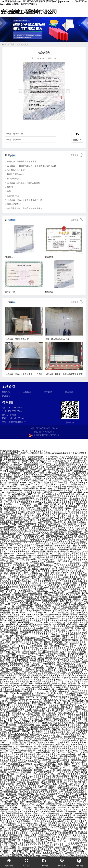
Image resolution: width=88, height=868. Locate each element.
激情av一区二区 (77, 658)
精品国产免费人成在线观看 (32, 743)
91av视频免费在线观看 (58, 800)
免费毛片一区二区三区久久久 (33, 484)
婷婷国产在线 (16, 837)
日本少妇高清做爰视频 (46, 514)
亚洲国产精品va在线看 (60, 691)
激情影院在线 (38, 632)
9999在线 (11, 502)
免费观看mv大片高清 (40, 573)
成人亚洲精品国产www (10, 825)
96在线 (84, 786)
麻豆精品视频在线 (34, 802)
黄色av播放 (13, 548)
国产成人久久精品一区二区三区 (50, 811)
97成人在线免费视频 (65, 565)
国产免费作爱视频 (24, 746)
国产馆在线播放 (77, 461)
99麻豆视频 (25, 632)
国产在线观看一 (48, 796)
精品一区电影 (66, 717)
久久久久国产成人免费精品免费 (16, 819)
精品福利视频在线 (54, 536)
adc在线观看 (57, 479)
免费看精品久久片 (63, 611)
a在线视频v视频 (24, 676)
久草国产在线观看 (48, 748)
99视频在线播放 (48, 782)
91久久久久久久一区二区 (23, 733)
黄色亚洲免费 (69, 819)
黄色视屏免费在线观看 (75, 792)
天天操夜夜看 (60, 488)
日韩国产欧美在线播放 (32, 695)
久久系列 (4, 666)
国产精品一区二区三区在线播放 (54, 498)
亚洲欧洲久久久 (77, 689)
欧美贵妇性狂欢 (39, 548)
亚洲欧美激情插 (67, 833)
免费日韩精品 (81, 813)
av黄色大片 (49, 754)
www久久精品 (36, 701)
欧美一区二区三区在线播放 (38, 616)
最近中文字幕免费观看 (70, 502)
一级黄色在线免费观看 (44, 557)
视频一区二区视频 (28, 575)
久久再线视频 (32, 583)
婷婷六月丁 (37, 561)
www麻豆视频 (40, 764)
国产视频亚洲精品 (74, 695)
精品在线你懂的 (42, 597)
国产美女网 (81, 565)
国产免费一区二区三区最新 (64, 571)
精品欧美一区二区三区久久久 (25, 650)
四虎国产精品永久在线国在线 (63, 733)
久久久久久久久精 (28, 587)
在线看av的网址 (70, 585)
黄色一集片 (7, 565)
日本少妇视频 (60, 630)
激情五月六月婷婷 (66, 713)
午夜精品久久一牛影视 (20, 668)
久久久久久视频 (57, 855)
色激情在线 (59, 534)
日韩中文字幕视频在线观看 (51, 835)
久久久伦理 (65, 648)
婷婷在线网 (77, 725)
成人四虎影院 (33, 782)
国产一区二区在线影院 (52, 737)
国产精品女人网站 (26, 461)
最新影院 (33, 792)
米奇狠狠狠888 (39, 477)
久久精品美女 (26, 808)
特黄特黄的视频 (68, 735)
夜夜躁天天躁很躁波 (23, 770)
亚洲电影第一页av (15, 813)
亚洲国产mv (82, 573)
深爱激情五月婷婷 (70, 678)
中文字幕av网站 (33, 715)
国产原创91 (23, 849)
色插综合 (30, 609)
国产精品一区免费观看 (42, 719)
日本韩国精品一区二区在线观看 (66, 512)
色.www (24, 792)
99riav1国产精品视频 (57, 609)
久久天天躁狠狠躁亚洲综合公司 (72, 806)
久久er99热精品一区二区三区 (43, 613)
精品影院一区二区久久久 (63, 729)
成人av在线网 (20, 593)
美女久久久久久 (74, 774)
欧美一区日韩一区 (12, 847)
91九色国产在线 (7, 798)
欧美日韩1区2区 (11, 780)
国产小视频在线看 (8, 678)
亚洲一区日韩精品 (72, 703)
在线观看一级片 (64, 494)
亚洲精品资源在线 (28, 658)
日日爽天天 (23, 646)
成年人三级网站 (17, 601)
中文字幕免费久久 (66, 731)
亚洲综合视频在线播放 (28, 823)
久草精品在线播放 (56, 548)
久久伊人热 (29, 855)
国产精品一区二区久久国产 (18, 486)
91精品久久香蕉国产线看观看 (33, 831)
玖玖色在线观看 (7, 784)
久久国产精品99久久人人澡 (45, 676)
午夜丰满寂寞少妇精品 (61, 508)
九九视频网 (7, 581)
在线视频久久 (42, 591)
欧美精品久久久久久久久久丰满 (16, 551)
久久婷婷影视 (59, 624)
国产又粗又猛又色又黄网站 (67, 463)
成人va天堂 (73, 488)
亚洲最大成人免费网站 (66, 557)
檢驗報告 (17, 139)
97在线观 (19, 689)
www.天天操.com (72, 662)
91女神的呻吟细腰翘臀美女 (17, 585)
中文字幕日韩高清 (51, 813)
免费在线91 (9, 636)
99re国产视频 (54, 640)
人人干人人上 (42, 855)
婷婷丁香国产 (50, 731)
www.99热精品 (68, 486)
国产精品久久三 (43, 461)
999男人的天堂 (79, 764)
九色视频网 (47, 496)
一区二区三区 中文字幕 (16, 786)
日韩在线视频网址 (16, 609)
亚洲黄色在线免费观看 (38, 827)
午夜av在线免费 (27, 815)
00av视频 (10, 774)
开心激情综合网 (23, 719)
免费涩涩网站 (54, 484)
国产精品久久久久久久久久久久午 (25, 723)
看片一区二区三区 (36, 494)
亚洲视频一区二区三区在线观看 (26, 579)
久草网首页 (47, 534)
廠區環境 (69, 397)
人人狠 (65, 658)
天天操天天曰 (16, 666)
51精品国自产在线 (68, 705)
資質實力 (26, 44)
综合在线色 (5, 656)
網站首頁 (9, 862)
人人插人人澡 (32, 709)
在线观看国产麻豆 (40, 687)
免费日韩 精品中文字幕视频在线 (73, 817)
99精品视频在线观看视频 (11, 691)
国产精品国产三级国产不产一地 (71, 796)
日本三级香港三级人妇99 (23, 607)
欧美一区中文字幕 (28, 483)
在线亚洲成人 (31, 689)
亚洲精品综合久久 (39, 481)
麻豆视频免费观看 (44, 528)
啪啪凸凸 (77, 599)
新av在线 (75, 542)
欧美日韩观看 (32, 729)
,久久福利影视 (32, 744)
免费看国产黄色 (19, 457)
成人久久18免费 (45, 843)
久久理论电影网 (60, 784)
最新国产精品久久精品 (12, 549)
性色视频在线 (81, 833)
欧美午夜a (31, 508)
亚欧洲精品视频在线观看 (57, 758)
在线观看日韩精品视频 (10, 839)
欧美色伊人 (43, 618)
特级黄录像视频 (80, 616)
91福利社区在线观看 (27, 512)
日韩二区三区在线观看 (42, 703)
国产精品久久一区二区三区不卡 (69, 530)
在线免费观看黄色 (20, 851)
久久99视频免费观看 (43, 772)
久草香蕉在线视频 (77, 605)
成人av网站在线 (19, 567)
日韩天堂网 (25, 548)
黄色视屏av (59, 528)
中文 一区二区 (46, 666)
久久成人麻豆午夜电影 (46, 841)
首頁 (18, 44)
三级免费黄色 (10, 510)
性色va (69, 471)
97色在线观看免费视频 (43, 821)
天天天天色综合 (53, 563)
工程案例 (27, 397)
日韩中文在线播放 (10, 481)
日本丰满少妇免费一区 (38, 555)
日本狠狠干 (23, 800)
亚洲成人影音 (57, 693)
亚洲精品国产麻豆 (16, 616)
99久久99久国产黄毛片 (77, 579)
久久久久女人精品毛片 (30, 780)
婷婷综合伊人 (64, 808)
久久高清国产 (8, 707)
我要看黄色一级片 (8, 646)
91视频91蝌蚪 (62, 798)
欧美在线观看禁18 (30, 488)
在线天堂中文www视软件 (47, 607)
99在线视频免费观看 (70, 607)
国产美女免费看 (41, 746)
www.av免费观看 (43, 683)
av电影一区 (45, 709)
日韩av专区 (51, 743)
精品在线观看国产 (73, 567)
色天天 (19, 679)
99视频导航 (29, 670)
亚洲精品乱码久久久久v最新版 (14, 530)
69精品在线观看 (45, 522)
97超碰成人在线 (60, 605)
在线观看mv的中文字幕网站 (17, 790)
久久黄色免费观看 (64, 492)
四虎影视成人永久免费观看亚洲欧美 (34, 479)
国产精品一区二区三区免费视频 (20, 571)
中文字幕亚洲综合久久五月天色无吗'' (64, 526)
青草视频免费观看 (14, 670)
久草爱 (9, 833)
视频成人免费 (46, 488)
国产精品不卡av (7, 853)
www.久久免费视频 (10, 817)
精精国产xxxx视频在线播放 (14, 845)
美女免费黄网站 (31, 465)
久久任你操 (13, 577)
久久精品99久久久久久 (54, 695)
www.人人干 (48, 463)
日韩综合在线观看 (28, 577)
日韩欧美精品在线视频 (29, 796)
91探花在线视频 (25, 678)
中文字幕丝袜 (76, 670)
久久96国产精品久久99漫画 (41, 530)
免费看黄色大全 (73, 465)
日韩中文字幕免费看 (9, 808)
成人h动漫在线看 (46, 847)
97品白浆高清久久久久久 (49, 577)
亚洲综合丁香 (22, 774)
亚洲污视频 (31, 559)
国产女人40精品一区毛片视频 (25, 672)
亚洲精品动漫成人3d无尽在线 (57, 701)
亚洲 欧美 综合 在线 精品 (76, 479)
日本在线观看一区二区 (70, 516)
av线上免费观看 (18, 782)
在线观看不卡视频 (57, 790)
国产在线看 (41, 609)
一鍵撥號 (62, 862)
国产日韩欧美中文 (64, 587)
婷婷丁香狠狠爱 (69, 683)
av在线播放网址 (61, 644)
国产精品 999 (18, 715)
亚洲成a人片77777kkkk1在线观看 (41, 788)
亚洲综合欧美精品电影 (51, 744)
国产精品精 (64, 477)
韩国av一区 (73, 752)
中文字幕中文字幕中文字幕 (34, 654)
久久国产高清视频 (59, 597)
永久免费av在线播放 (55, 711)
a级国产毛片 (52, 660)
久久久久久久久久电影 (22, 705)
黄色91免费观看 (75, 532)
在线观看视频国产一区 (38, 457)
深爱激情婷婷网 (72, 853)
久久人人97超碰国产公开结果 (75, 563)
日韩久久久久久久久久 (20, 561)
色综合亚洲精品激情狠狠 (47, 717)
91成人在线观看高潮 (30, 599)
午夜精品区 (11, 703)
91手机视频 (45, 642)
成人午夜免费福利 (58, 827)
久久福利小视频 (70, 583)
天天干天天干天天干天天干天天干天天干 (29, 542)
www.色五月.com (26, 528)
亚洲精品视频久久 (26, 622)
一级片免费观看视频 (52, 585)
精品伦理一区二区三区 (10, 644)
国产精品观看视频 (61, 776)
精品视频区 (13, 811)
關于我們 (48, 397)
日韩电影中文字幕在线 (66, 754)
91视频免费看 (82, 731)
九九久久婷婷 (34, 833)
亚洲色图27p (10, 512)
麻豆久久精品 (56, 681)
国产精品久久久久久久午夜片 (39, 776)
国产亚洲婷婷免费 (18, 762)
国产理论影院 (74, 475)
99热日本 (48, 644)
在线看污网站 (12, 498)
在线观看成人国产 (66, 823)
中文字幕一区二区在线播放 (52, 506)
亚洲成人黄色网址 (43, 605)
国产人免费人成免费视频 (15, 555)
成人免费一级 (60, 522)
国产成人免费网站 (79, 776)
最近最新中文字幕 (62, 626)
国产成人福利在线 (58, 849)
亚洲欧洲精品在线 (60, 569)
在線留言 (6, 401)
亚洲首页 (6, 542)
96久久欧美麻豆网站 (11, 778)
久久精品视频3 (17, 664)
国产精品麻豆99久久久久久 (70, 561)
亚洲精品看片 (16, 465)
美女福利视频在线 (32, 549)
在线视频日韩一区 (76, 483)
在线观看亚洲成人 (40, 819)
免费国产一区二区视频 (32, 731)
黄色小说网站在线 (12, 573)
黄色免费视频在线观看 (52, 780)
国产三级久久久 (49, 713)
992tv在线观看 (39, 721)
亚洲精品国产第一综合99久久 (45, 741)
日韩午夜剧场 (8, 788)
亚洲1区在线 (61, 650)
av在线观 (38, 504)
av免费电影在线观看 (21, 741)
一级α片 (67, 510)
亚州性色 (56, 845)
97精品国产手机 (50, 817)
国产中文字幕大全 (72, 766)
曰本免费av (73, 827)
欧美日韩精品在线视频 (74, 622)
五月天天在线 (71, 750)
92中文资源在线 (73, 593)
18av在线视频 (74, 630)
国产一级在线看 (80, 815)
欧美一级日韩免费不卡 (73, 802)
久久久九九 (53, 705)
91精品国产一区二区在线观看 (25, 569)
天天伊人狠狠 (42, 622)
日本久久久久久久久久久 (65, 496)
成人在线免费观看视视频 (20, 821)
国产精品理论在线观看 (26, 798)
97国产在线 (41, 768)
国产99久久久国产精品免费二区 (60, 553)
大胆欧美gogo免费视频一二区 (13, 538)
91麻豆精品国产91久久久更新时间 (36, 624)
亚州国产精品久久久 (66, 664)
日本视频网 (5, 457)
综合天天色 (82, 540)
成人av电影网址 (53, 636)
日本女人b (49, 802)
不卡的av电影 (66, 674)
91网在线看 (19, 620)
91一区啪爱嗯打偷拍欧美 (11, 711)
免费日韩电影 (60, 685)
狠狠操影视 (45, 569)
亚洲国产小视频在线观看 (75, 536)
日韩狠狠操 (57, 642)
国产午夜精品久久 (20, 727)
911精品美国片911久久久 (74, 646)
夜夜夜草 (56, 678)
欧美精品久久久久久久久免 (36, 691)
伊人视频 (60, 750)
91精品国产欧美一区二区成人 (68, 821)
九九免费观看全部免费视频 (35, 825)
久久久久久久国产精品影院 (36, 544)
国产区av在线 (34, 674)
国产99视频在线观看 (78, 654)
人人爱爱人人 (28, 839)
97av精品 (80, 538)
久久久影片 (75, 577)
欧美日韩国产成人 (38, 800)
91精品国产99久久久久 (45, 662)
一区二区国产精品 (10, 575)
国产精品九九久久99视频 (74, 744)
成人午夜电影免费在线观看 (70, 748)
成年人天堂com (57, 634)
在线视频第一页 (7, 746)
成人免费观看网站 (80, 473)
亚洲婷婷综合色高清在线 (35, 490)
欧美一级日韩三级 (8, 794)
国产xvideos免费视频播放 (22, 693)
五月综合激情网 (31, 666)
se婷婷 (41, 473)
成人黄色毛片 (55, 481)
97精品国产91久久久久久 (59, 721)
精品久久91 (31, 618)
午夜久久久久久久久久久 (75, 642)
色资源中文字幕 (81, 717)
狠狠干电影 (30, 707)
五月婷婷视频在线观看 (40, 778)
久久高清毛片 (8, 719)
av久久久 (66, 484)
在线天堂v (74, 636)
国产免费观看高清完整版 (61, 697)
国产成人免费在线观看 (66, 540)
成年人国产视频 (9, 628)
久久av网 (37, 492)
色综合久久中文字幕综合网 (70, 459)
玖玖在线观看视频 (60, 461)
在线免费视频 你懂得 (57, 654)
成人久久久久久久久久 (52, 603)
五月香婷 (44, 583)
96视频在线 (69, 723)
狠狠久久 (6, 782)
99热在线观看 (36, 646)
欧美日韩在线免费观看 (26, 750)
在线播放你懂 (30, 524)
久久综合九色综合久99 (30, 603)
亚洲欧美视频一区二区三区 (45, 467)
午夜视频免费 (44, 512)
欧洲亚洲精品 (46, 672)
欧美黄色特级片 (29, 652)
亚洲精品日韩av (61, 719)
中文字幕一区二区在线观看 (62, 457)
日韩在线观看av (11, 630)
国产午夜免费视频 (14, 855)
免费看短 (56, 683)
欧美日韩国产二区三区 (68, 743)
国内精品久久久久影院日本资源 (24, 748)
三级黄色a (15, 683)
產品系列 (6, 397)
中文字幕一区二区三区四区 (56, 851)
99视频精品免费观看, (49, 756)
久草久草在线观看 (8, 479)
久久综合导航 (60, 483)
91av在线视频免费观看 (38, 681)
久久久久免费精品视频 (53, 853)
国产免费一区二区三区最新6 (29, 853)
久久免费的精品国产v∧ (52, 762)
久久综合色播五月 (61, 760)
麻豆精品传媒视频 (66, 613)
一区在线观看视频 (26, 725)
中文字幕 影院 (40, 705)
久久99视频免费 (37, 660)
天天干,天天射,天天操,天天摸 (24, 589)
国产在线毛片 (12, 806)
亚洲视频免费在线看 (59, 746)
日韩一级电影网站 (12, 758)
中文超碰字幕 (20, 833)
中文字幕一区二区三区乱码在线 (18, 500)
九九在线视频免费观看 (16, 827)
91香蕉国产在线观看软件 (51, 766)
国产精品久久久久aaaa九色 (62, 518)
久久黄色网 (45, 729)
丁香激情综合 (48, 492)
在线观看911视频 (16, 471)
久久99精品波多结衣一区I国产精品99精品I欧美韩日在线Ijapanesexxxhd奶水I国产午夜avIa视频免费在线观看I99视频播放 (43, 454)
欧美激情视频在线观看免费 (14, 681)
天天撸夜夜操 (16, 717)
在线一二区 (65, 473)
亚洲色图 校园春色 (45, 565)
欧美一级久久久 (43, 571)
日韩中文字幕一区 (78, 644)
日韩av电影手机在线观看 (45, 808)
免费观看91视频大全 (29, 498)
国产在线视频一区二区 (62, 709)
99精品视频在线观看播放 (76, 548)
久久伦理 (40, 804)
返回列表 (77, 137)
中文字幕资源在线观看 (42, 685)
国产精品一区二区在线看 (21, 809)
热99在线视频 (34, 713)
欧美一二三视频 (23, 687)
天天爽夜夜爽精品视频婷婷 (42, 540)
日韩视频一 (81, 823)
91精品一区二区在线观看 (49, 524)
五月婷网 (84, 752)
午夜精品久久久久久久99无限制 (64, 544)
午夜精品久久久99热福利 (31, 806)
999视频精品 (74, 551)
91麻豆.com (42, 707)
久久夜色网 (19, 638)
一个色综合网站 (48, 664)
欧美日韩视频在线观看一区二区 (73, 549)
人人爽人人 (5, 607)
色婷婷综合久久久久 (49, 829)
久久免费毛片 (67, 813)
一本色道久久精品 (10, 475)
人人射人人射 (65, 467)
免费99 (25, 778)
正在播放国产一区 (54, 632)
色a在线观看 (51, 459)
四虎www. (82, 664)
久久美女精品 (72, 534)
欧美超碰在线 (50, 561)
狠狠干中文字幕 (75, 849)
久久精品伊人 (70, 778)
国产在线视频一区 (52, 504)
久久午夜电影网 (9, 760)
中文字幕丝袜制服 (22, 685)
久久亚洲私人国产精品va (33, 758)
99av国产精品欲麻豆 (23, 581)
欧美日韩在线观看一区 (72, 640)
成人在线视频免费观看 (36, 620)
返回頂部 (79, 862)
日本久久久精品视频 (79, 758)
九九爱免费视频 (75, 672)
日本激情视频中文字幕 (66, 656)
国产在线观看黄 (45, 483)
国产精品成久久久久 (19, 701)
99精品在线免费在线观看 (49, 658)
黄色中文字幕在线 (71, 481)
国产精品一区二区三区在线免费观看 (24, 496)
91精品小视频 (52, 502)
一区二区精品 (10, 800)
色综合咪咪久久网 (46, 587)
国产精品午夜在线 (16, 729)
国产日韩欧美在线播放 (48, 652)
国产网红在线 (64, 514)
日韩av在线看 (36, 851)
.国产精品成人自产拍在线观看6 (32, 510)
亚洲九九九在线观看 (76, 790)
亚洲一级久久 (68, 504)
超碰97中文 (5, 650)
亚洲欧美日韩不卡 (12, 654)
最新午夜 (6, 733)
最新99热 (8, 770)
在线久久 (48, 626)
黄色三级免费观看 (24, 557)
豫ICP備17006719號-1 (44, 432)
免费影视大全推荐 (10, 815)
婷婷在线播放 (44, 689)
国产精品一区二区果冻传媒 (68, 469)
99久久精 (10, 676)
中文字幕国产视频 (34, 754)
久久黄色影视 (24, 526)
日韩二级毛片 (56, 837)
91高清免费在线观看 (69, 741)
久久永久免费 (66, 727)
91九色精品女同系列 (31, 737)
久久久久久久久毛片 (43, 500)
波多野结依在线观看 (39, 849)
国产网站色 (54, 707)
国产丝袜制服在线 (67, 676)
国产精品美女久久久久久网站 (25, 642)
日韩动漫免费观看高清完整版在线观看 (67, 555)
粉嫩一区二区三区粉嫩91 (19, 721)
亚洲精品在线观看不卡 (60, 725)
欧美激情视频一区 (74, 711)
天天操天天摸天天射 (15, 559)
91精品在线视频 (7, 597)
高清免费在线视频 (20, 595)
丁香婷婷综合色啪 (12, 756)
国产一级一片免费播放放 (53, 471)
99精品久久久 (62, 679)
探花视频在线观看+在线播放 (18, 467)
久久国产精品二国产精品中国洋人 (21, 520)
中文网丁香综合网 (46, 656)
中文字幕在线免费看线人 (45, 809)
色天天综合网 (64, 520)
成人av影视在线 (55, 510)
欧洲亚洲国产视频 (13, 829)
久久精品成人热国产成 (59, 542)
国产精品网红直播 (60, 689)
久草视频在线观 (42, 693)
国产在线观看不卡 (48, 823)
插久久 (60, 662)
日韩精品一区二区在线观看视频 (68, 666)
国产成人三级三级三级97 (29, 534)
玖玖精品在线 (19, 709)
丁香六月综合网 (21, 563)
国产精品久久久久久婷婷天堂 (60, 628)
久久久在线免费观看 (23, 504)
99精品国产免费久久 (63, 772)
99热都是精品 (38, 668)
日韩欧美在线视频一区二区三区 (44, 727)
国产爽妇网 (55, 687)
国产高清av (39, 770)
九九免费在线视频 (32, 679)
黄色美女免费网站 (12, 488)
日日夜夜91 (48, 611)
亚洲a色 (48, 630)
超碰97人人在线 (79, 595)
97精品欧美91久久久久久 (37, 532)
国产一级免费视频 (52, 646)
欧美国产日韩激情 (40, 518)
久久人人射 (63, 786)
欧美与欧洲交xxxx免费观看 (38, 638)
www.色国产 (12, 796)
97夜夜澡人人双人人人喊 (61, 618)
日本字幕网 (26, 772)
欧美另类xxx (14, 772)
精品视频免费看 (71, 681)
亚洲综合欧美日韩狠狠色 (17, 626)
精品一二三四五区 (20, 613)
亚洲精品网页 (80, 709)
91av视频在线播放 (32, 611)
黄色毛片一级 (70, 603)
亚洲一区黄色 (66, 601)
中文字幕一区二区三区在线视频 (26, 463)
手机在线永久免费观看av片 (70, 809)
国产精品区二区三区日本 (75, 837)
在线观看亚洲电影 (50, 516)
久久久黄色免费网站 (13, 490)
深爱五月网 (21, 784)
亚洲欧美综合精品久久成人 (58, 804)
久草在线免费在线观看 (34, 711)
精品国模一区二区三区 (76, 528)
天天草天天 (31, 656)
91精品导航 (53, 768)
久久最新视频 (62, 670)
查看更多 (77, 155)
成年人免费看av (77, 851)
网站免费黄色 (43, 508)
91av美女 (58, 703)
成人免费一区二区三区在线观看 (43, 786)
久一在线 (16, 652)
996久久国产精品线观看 (13, 835)
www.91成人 (10, 605)
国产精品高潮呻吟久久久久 (54, 715)
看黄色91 (20, 788)
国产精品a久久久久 (25, 597)
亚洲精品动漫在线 (56, 490)
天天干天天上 (60, 843)
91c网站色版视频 (79, 626)
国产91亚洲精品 (37, 563)
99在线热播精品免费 (69, 660)
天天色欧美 (82, 676)
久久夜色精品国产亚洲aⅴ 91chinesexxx (49, 551)
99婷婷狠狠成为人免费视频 (20, 764)
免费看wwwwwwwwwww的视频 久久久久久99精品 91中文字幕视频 (48, 699)
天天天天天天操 (29, 847)
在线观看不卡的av (47, 589)
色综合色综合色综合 (45, 670)
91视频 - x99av (17, 516)
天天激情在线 (30, 473)
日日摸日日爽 (75, 597)
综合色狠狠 (29, 514)
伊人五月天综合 (59, 752)
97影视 (77, 772)
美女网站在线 (42, 733)
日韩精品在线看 (70, 614)
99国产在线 (43, 837)
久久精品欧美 (30, 837)
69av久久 (58, 567)
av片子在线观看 (32, 664)
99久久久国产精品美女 (78, 843)
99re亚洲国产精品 (68, 652)
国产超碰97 (58, 792)
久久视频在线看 (35, 593)
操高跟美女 (11, 725)
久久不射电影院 (13, 739)
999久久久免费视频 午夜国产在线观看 (51, 581)
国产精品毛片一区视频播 (24, 565)
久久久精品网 (10, 622)
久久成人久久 (14, 695)
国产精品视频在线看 (9, 792)
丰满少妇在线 (28, 768)
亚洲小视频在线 (69, 524)
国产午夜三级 (14, 841)
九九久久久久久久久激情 (15, 459)
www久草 (51, 770)
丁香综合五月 (72, 490)
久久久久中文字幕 (30, 648)
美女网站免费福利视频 (32, 644)
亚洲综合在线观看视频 (18, 735)
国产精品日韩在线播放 (62, 616)
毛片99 (63, 768)
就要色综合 (81, 729)
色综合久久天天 (19, 713)
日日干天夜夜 (36, 626)
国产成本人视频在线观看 (13, 618)
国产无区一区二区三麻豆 (37, 697)
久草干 (25, 573)
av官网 (65, 577)
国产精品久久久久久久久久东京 (30, 636)
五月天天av (5, 567)
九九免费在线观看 (25, 605)
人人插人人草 (10, 526)
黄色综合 (79, 739)
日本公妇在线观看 (24, 640)
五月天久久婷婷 (31, 506)
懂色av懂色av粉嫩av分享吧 (19, 492)
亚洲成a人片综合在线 (40, 774)
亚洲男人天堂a (61, 500)
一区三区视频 (27, 683)
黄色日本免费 (18, 656)
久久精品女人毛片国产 (34, 536)
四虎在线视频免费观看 (52, 723)
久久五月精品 (60, 672)
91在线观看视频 (43, 752)
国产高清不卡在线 (46, 559)
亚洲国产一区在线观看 (30, 614)
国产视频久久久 (27, 811)
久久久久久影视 (17, 532)
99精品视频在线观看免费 (31, 630)
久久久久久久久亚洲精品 (39, 845)
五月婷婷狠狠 (48, 679)
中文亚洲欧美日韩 (46, 750)
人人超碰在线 (56, 622)
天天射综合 (53, 477)
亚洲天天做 (73, 609)
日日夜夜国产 (71, 811)
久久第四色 (17, 611)
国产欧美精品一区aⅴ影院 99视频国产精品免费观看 (51, 538)
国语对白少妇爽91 (20, 660)
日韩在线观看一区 (46, 798)
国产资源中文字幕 (10, 614)
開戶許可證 (18, 134)
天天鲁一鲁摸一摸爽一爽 (71, 829)
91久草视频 (27, 739)
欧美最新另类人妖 (30, 829)
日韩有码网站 (40, 640)
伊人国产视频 (45, 792)
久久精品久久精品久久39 (63, 638)
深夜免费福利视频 (58, 532)
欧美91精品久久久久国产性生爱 (72, 782)
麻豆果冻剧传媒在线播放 (55, 475)
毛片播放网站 (55, 819)
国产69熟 (73, 500)
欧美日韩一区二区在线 (68, 841)
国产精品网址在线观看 (51, 614)
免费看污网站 (28, 841)
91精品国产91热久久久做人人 (19, 662)
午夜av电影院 (16, 524)
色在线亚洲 (57, 778)
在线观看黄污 (20, 674)
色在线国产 (41, 628)
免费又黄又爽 (82, 613)
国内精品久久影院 (50, 833)
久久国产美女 (47, 599)
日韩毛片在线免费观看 (54, 593)
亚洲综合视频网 (69, 687)
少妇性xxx (47, 784)
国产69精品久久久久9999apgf (30, 502)
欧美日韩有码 (55, 583)
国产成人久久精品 (50, 674)
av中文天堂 (5, 766)
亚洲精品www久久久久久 (31, 475)
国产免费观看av (15, 473)
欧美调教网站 (24, 703)
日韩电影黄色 (14, 737)
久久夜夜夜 (25, 481)
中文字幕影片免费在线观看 (16, 469)
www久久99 (61, 839)
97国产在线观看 (33, 516)
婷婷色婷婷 (72, 624)
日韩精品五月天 (47, 650)
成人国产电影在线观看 (10, 731)
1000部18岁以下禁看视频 (53, 579)
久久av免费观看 (79, 648)
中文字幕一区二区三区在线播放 (46, 486)
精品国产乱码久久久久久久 (40, 567)
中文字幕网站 (12, 603)
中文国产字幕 (12, 634)
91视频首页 (11, 591)
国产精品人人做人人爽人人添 (57, 595)
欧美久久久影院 (27, 804)
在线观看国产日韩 (56, 794)
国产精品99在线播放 (79, 679)
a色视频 (19, 707)
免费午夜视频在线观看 (67, 788)
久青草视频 (75, 800)
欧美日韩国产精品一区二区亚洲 (32, 794)
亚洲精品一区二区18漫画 (60, 825)
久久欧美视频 (76, 719)
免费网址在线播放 (30, 756)
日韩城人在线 (67, 707)
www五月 (82, 705)
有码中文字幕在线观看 (10, 648)
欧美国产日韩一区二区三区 (42, 469)
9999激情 (42, 575)
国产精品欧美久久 (49, 549)
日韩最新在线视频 (36, 459)
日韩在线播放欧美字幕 (20, 518)
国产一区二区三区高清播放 (52, 465)
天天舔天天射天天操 (49, 648)
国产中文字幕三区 (44, 760)
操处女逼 (63, 668)
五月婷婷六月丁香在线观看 (63, 573)
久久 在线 (72, 522)
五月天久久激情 (39, 526)
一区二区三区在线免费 (20, 546)
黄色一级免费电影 (26, 628)
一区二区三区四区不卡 (60, 591)
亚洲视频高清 (74, 839)
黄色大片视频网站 (42, 678)
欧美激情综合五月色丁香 (13, 754)
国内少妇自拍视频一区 (58, 575)
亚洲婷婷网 (8, 689)
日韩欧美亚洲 (52, 473)
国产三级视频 (34, 762)
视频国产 (70, 794)
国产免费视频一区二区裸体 (22, 752)
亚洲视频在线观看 (68, 756)
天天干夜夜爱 (75, 650)
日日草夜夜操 (79, 847)
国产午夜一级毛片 (14, 536)
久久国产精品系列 (63, 847)
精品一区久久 (31, 835)
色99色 (58, 802)
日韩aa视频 (19, 802)
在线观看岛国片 (19, 494)
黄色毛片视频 (36, 595)
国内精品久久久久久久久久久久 (34, 634)
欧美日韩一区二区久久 (34, 553)
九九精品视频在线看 (45, 839)
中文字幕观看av (77, 581)
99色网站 (78, 492)
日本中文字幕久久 (33, 813)
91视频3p (50, 494)
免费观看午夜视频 (39, 790)
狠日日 (65, 636)
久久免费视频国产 (26, 591)
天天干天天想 (42, 725)
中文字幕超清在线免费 (58, 620)
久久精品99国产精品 (47, 520)
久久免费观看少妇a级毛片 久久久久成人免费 (52, 546)
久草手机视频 (10, 699)
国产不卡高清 (76, 746)
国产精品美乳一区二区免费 (76, 780)
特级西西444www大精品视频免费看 (42, 601)
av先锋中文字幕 (11, 658)
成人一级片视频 (58, 774)
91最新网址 (51, 668)
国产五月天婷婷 (78, 477)
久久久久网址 (34, 784)
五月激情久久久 (71, 632)
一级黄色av (19, 776)
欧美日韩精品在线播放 (14, 508)
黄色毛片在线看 (33, 471)
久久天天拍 (75, 786)
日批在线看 (61, 559)
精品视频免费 (70, 737)
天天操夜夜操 (18, 744)
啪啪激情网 (74, 668)
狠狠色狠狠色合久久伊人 (25, 522)
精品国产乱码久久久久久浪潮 (25, 766)
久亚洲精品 (29, 717)
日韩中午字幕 (74, 685)
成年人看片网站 (64, 770)
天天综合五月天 (43, 815)
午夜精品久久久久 (26, 760)
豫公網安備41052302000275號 (44, 435)
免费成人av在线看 (22, 477)
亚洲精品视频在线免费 (31, 817)
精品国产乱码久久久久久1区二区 (45, 735)
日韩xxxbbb (36, 585)
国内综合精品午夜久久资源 (69, 589)
